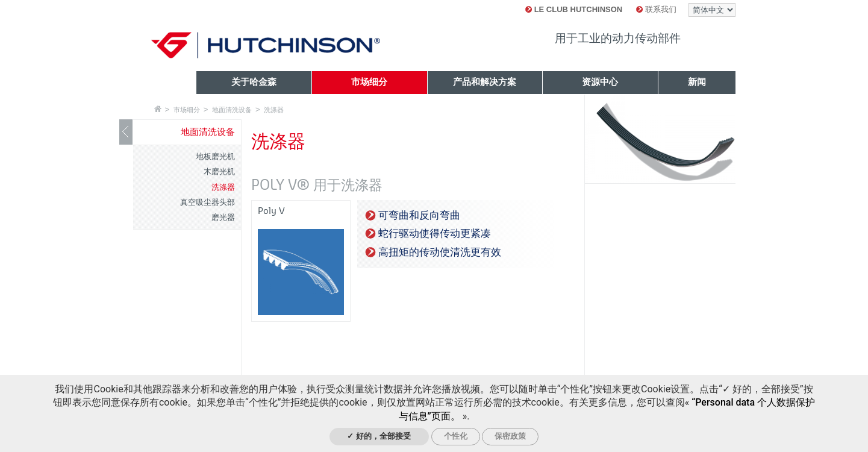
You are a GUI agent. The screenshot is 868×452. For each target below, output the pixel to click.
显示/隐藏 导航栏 (126, 132)
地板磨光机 (215, 156)
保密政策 (510, 436)
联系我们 (656, 9)
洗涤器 (274, 110)
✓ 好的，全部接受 (379, 436)
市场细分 (187, 110)
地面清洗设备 (232, 110)
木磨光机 (219, 171)
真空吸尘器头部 (208, 202)
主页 (158, 109)
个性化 (456, 436)
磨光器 (223, 217)
